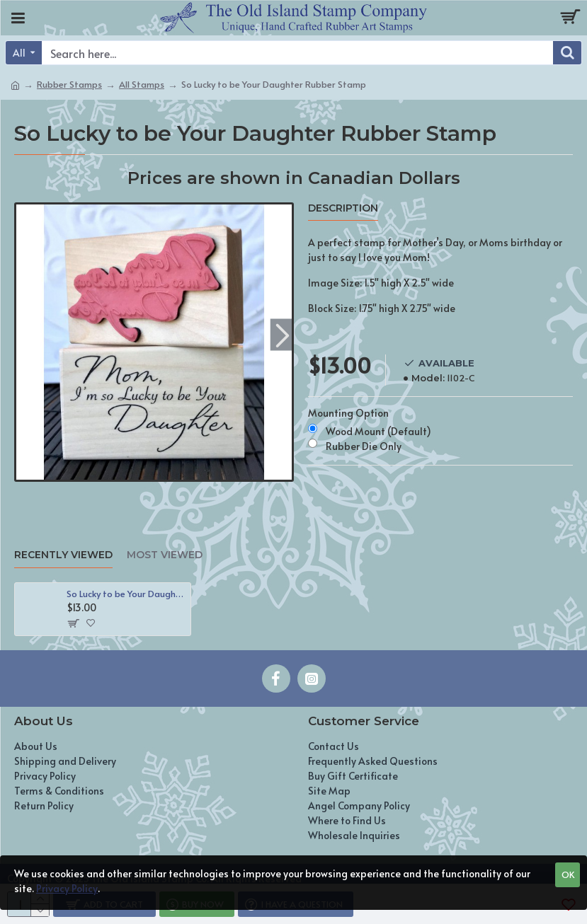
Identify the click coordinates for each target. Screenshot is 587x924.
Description (343, 208)
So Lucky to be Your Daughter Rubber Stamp (126, 594)
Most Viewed (165, 555)
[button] (283, 335)
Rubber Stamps (69, 84)
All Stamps (142, 84)
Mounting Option (348, 413)
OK (568, 874)
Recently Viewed (63, 555)
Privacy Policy (67, 888)
